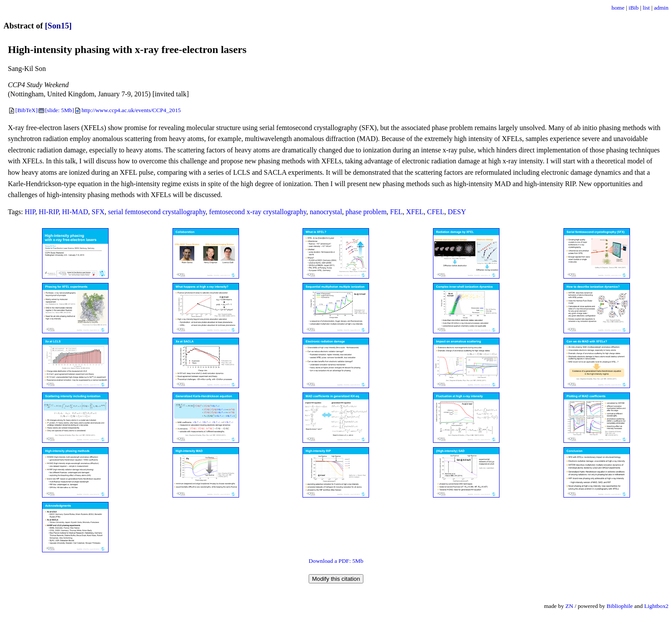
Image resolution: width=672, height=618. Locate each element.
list (646, 8)
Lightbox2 (656, 606)
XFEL (415, 212)
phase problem (366, 212)
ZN (570, 606)
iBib (634, 8)
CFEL (436, 212)
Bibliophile (620, 606)
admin (661, 8)
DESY (457, 212)
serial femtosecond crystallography (157, 212)
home (618, 8)
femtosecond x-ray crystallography (258, 212)
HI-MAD (75, 212)
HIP (30, 212)
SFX (98, 212)
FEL (396, 212)
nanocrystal (326, 212)
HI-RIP (48, 212)
